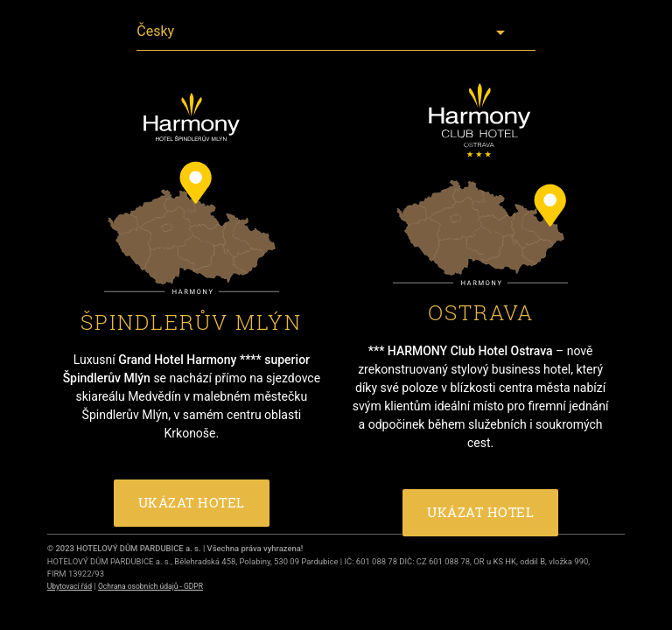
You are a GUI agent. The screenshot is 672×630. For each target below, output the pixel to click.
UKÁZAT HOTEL (192, 503)
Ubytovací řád (70, 586)
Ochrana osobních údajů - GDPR (150, 586)
